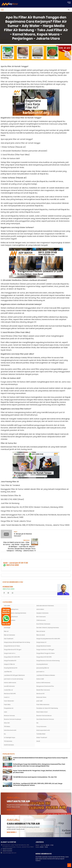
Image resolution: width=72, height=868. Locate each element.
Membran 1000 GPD (10, 687)
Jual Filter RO (8, 665)
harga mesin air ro (10, 647)
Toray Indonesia (41, 720)
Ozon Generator (9, 694)
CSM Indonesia (41, 614)
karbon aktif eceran (10, 676)
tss (5, 727)
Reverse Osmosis (9, 709)
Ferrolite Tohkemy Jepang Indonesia (48, 621)
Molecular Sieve (41, 691)
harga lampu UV (41, 636)
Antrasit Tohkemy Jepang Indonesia (15, 607)
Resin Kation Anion (42, 705)
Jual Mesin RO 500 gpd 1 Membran (14, 669)
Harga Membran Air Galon (12, 639)
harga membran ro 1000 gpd (45, 643)
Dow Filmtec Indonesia (43, 617)
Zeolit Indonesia (9, 738)
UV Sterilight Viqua (10, 731)
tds (37, 716)
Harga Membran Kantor (44, 639)
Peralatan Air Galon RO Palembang (47, 702)
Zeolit (38, 735)
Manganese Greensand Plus (45, 680)
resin (6, 705)
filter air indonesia (9, 629)
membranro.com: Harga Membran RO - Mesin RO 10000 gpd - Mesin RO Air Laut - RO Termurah (41, 863)
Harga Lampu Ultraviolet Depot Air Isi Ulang (17, 636)
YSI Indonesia (8, 735)
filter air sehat (41, 629)
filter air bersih (41, 625)
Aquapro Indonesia (42, 607)
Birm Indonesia (41, 610)
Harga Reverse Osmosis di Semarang (48, 654)
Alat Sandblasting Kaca (11, 603)
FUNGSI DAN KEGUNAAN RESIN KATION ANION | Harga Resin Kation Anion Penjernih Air (40, 752)
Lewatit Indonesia (9, 680)
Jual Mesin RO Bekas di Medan (46, 669)
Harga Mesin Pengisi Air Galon (46, 647)
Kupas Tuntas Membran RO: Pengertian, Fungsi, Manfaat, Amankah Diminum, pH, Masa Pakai (39, 765)
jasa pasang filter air (43, 661)
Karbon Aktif (40, 672)
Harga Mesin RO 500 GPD (44, 650)
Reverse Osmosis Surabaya (13, 713)
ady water (7, 599)
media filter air (8, 683)
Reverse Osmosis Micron (44, 709)
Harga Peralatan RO (10, 654)
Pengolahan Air (9, 702)
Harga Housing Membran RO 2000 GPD (48, 632)
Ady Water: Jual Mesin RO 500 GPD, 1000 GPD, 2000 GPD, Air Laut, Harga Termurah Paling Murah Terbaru (38, 778)
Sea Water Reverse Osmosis (45, 713)
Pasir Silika (7, 698)
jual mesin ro (40, 665)
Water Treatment (42, 731)
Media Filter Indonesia (43, 683)
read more (12, 803)
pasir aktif (39, 694)
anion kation (40, 603)
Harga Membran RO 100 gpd (13, 643)
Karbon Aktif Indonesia (43, 676)
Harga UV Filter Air (9, 658)
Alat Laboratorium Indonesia (45, 599)
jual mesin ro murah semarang (13, 672)
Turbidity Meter (41, 727)
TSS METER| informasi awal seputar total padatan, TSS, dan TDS (35, 771)
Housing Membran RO (11, 661)
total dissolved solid (10, 724)
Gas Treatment (9, 632)
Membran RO (40, 687)
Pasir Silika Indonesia (43, 698)
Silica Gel (7, 716)
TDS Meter (7, 720)
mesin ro (7, 691)
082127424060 (7, 842)
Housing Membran (42, 658)
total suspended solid (43, 724)
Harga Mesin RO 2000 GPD (12, 650)
